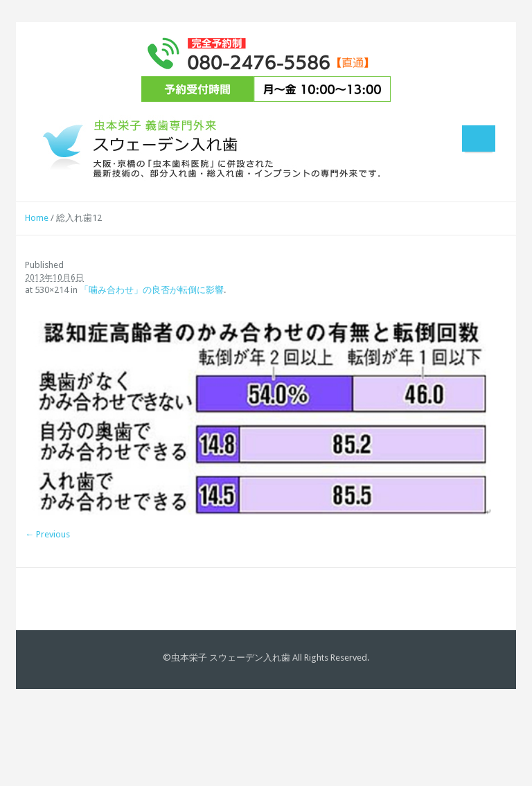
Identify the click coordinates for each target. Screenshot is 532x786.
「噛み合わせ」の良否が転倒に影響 (152, 290)
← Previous (47, 534)
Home (37, 218)
